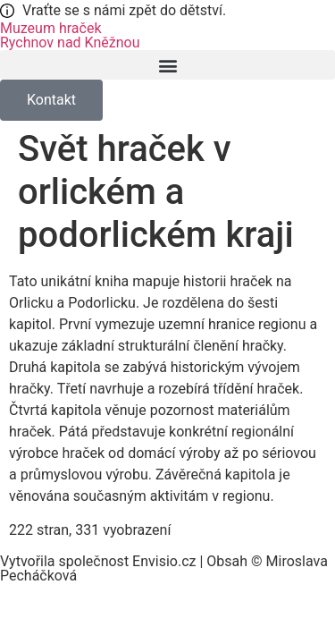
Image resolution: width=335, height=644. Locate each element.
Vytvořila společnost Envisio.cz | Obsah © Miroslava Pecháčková (164, 568)
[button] (167, 65)
